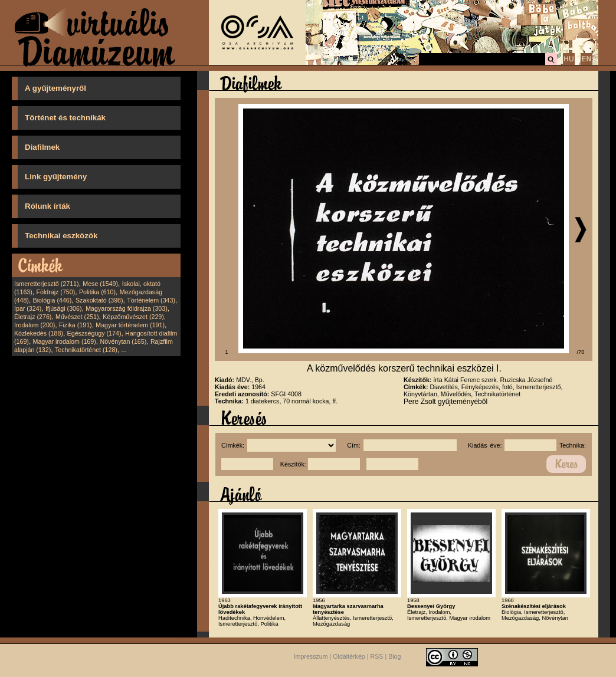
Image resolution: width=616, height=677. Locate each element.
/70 (581, 352)
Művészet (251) (77, 317)
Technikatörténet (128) (86, 350)
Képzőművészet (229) (133, 317)
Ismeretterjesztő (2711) (47, 284)
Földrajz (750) (55, 292)
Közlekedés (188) (39, 333)
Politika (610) (97, 292)
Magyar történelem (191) (130, 325)
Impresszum (311, 656)
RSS (377, 656)
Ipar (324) (28, 308)
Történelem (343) (151, 300)
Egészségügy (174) (94, 333)
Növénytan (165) (123, 341)
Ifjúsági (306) (64, 308)
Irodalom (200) (35, 325)
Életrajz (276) (33, 317)
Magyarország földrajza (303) (127, 308)
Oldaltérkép (349, 656)
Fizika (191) (76, 325)
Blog (394, 656)
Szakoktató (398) (99, 300)
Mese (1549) (100, 284)
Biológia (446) (53, 300)
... (124, 350)
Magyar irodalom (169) (65, 341)
